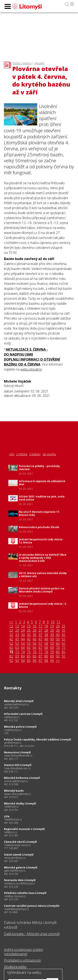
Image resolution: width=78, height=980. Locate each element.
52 (11, 644)
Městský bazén (14, 791)
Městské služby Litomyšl (20, 804)
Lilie (7, 816)
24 (23, 630)
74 (23, 652)
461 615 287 (11, 835)
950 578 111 (11, 772)
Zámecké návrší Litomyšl (20, 842)
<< (11, 622)
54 (23, 644)
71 (64, 648)
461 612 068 (11, 784)
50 (58, 639)
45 (29, 639)
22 (11, 630)
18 (46, 626)
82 (11, 656)
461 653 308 (11, 823)
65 (29, 648)
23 (17, 630)
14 (23, 626)
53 (17, 644)
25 (29, 630)
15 (29, 626)
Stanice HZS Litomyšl (18, 765)
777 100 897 (11, 848)
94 (23, 661)
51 (64, 639)
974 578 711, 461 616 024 (19, 746)
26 (35, 630)
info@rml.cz (11, 832)
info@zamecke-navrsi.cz (18, 845)
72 (11, 652)
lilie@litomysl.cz (13, 819)
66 (35, 648)
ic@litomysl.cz (12, 717)
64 (23, 648)
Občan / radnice (22, 63)
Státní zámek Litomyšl (19, 855)
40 (58, 635)
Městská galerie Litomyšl (21, 867)
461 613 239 (11, 887)
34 (23, 635)
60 (58, 644)
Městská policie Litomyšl (20, 727)
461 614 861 (11, 912)
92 (11, 661)
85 (29, 656)
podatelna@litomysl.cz (17, 704)
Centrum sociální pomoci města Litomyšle (32, 906)
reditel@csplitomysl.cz (17, 909)
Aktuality (40, 63)
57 (40, 644)
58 (46, 644)
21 (64, 626)
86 (35, 656)
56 (35, 644)
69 (52, 648)
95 (29, 661)
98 (46, 661)
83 (17, 656)
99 (52, 661)
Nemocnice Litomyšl (17, 752)
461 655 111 (11, 759)
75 (29, 652)
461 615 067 (11, 861)
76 (35, 652)
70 (58, 648)
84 (23, 656)
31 (64, 630)
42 (11, 639)
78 (46, 652)
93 (17, 661)
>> (58, 661)
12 (11, 626)
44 (23, 639)
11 (58, 622)
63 (17, 648)
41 (64, 635)
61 (64, 644)
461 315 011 (11, 797)
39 (52, 635)
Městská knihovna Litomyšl (22, 778)
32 (11, 635)
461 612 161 (11, 720)
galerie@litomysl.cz (15, 871)
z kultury (35, 454)
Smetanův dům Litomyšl (20, 880)
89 (52, 656)
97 (40, 661)
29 (52, 630)
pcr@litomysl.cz (13, 743)
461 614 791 (11, 810)
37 (40, 635)
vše (12, 454)
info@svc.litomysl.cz (15, 896)
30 (58, 630)
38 (46, 635)
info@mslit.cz (12, 807)
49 (52, 639)
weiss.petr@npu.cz (15, 858)
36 (35, 635)
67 (40, 648)
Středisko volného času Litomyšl (25, 893)
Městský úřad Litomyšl (19, 701)
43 (17, 639)
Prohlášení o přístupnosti (22, 960)
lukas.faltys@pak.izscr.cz (18, 768)
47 (40, 639)
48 (46, 639)
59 (52, 644)
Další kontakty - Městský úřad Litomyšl (32, 934)
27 (40, 630)
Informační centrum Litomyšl (23, 714)
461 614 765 (11, 874)
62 (11, 648)
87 (40, 656)
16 (35, 626)
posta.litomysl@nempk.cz (18, 755)
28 (46, 630)
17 (40, 626)
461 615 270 (11, 899)
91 (64, 656)
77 (40, 652)
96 (35, 661)
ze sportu (49, 454)
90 (58, 656)
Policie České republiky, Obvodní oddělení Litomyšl (38, 740)
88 (46, 656)
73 (17, 652)
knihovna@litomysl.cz (16, 781)
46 (35, 639)
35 (29, 635)
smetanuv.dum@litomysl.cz (20, 883)
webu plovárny (31, 369)
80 (58, 652)
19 (52, 626)
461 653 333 (11, 708)
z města (22, 454)
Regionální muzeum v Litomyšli (24, 829)
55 (29, 644)
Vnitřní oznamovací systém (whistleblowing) (24, 952)
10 (53, 622)
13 (17, 626)
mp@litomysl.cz (13, 730)
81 (64, 652)
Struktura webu (15, 967)
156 (6, 733)
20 (58, 626)
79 (52, 652)
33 (17, 635)
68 (46, 648)
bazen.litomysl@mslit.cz (18, 794)
